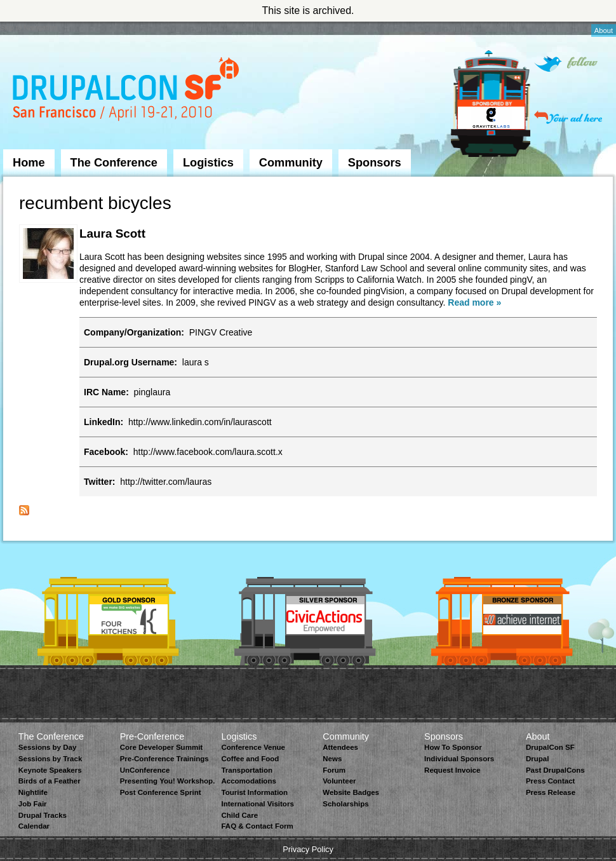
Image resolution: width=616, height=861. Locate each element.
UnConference (145, 770)
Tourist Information (254, 792)
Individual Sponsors (459, 759)
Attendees (340, 747)
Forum (334, 770)
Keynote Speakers (50, 770)
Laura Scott (112, 234)
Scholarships (345, 804)
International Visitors (257, 804)
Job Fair (33, 804)
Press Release (551, 792)
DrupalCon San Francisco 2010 (127, 91)
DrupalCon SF (550, 747)
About (604, 31)
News (332, 759)
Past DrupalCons (555, 770)
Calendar (34, 826)
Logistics (208, 163)
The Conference (114, 163)
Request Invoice (452, 770)
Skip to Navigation (29, 27)
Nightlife (33, 792)
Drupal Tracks (43, 815)
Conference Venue (253, 747)
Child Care (239, 815)
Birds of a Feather (50, 781)
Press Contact (550, 781)
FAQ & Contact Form (257, 826)
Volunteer (339, 781)
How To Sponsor (453, 747)
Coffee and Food (250, 759)
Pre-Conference (152, 736)
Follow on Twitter (566, 64)
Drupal (537, 759)
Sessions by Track (50, 759)
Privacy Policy (308, 849)
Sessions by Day (48, 747)
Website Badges (351, 792)
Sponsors (375, 163)
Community (291, 163)
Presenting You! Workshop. (168, 781)
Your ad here (568, 117)
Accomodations (248, 781)
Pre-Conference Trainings (164, 759)
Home (29, 163)
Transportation (247, 770)
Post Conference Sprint (161, 792)
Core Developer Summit (162, 747)
